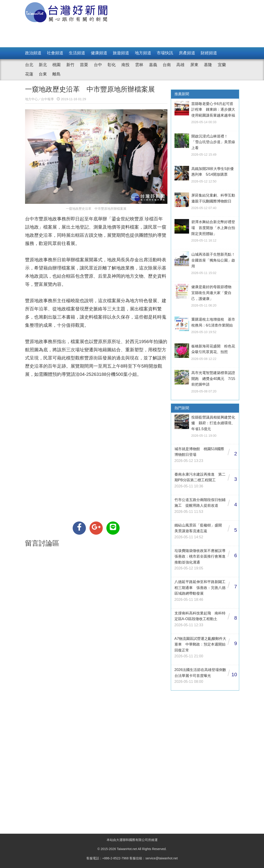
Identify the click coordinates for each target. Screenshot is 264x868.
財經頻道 (209, 53)
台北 (29, 65)
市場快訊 (165, 53)
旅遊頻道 (121, 53)
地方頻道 (143, 53)
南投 (126, 65)
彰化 (112, 65)
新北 (43, 65)
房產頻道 (187, 53)
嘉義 (153, 65)
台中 (98, 65)
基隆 (208, 65)
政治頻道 (33, 53)
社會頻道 (55, 53)
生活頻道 (77, 53)
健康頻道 (99, 53)
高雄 (180, 65)
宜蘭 (222, 65)
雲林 (139, 65)
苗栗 (84, 65)
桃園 (56, 65)
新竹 (70, 65)
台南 (167, 65)
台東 (43, 74)
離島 (56, 74)
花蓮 (29, 74)
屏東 (194, 65)
